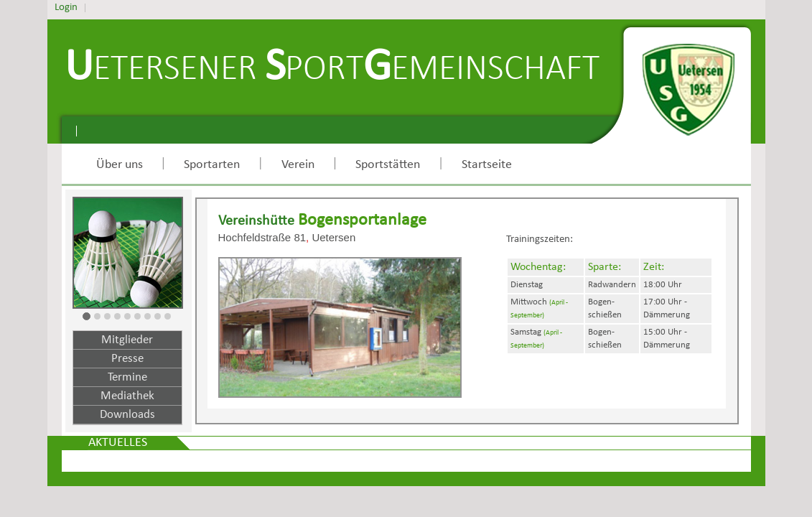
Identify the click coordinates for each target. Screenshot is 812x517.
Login (66, 8)
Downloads (127, 415)
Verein (298, 165)
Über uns (120, 165)
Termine (127, 377)
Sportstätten (388, 165)
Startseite (487, 165)
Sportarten (212, 165)
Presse (127, 359)
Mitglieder (127, 340)
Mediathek (127, 396)
